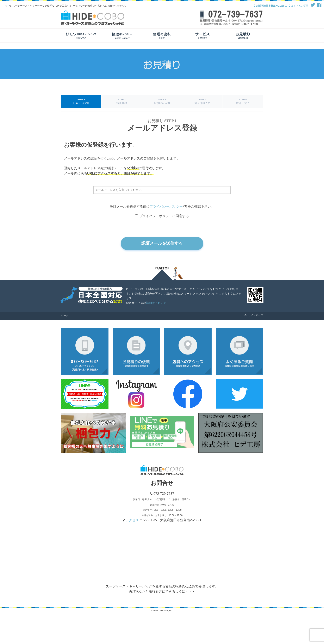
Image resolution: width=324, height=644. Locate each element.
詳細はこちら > (156, 303)
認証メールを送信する (162, 243)
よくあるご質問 (299, 6)
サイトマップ (253, 315)
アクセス (132, 520)
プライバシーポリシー (166, 206)
